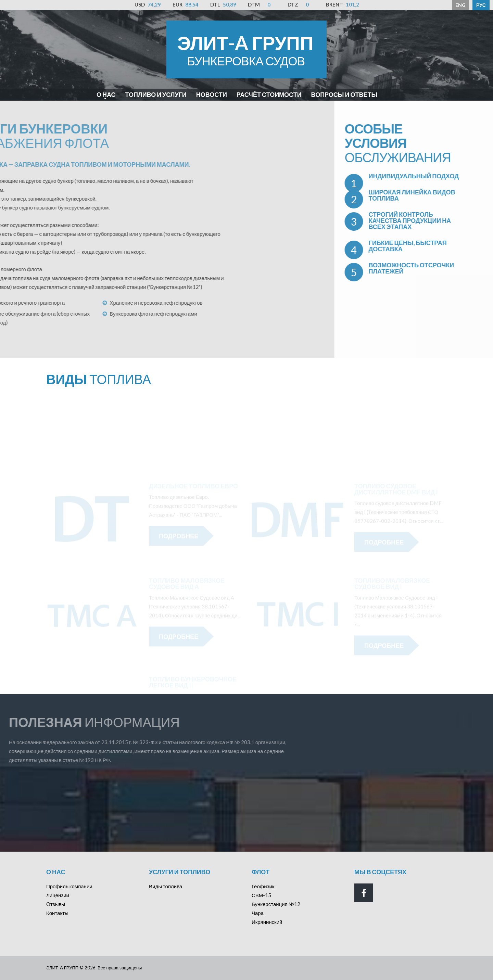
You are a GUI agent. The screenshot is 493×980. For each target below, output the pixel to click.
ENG (460, 5)
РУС (481, 5)
